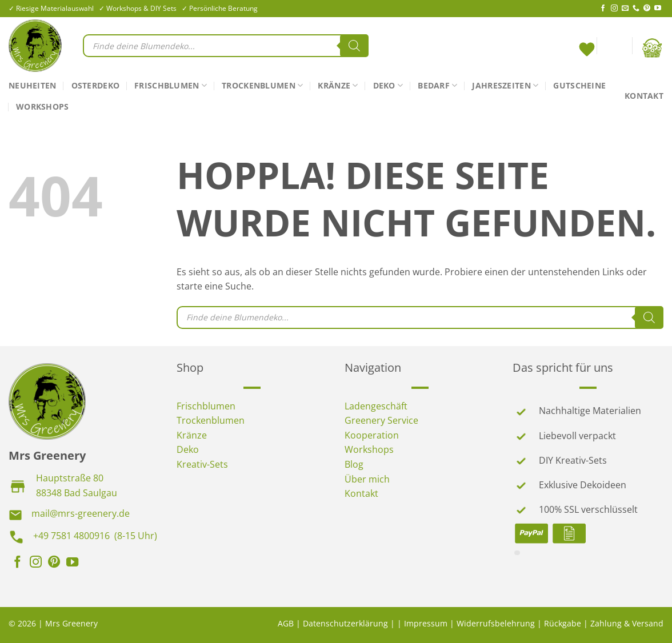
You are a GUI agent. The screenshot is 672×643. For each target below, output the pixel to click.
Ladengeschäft (376, 406)
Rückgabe (563, 623)
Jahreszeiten (505, 86)
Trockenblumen (262, 86)
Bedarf (437, 86)
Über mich (367, 479)
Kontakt (644, 96)
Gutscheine (579, 85)
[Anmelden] (614, 48)
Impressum (426, 623)
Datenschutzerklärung (345, 623)
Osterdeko (96, 85)
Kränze (338, 86)
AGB (286, 623)
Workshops (43, 107)
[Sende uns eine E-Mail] (625, 9)
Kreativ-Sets (202, 464)
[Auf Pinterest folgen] (647, 9)
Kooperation (372, 435)
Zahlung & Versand (627, 623)
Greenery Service (381, 420)
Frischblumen (171, 86)
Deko (388, 86)
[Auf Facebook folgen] (603, 9)
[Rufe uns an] (636, 9)
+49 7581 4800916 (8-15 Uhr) (95, 536)
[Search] (354, 46)
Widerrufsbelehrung (496, 623)
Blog (354, 464)
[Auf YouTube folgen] (658, 9)
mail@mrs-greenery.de (81, 513)
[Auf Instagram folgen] (614, 9)
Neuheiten (33, 85)
